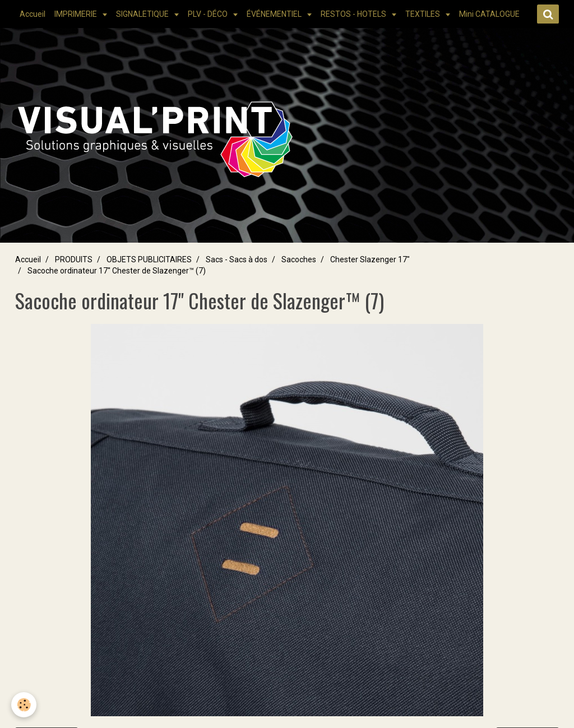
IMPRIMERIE (77, 14)
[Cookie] (24, 705)
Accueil (33, 14)
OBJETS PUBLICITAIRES (149, 259)
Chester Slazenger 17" (370, 259)
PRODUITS (74, 259)
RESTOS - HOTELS (354, 14)
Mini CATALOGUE (489, 14)
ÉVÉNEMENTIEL (275, 14)
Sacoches (299, 259)
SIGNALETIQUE (143, 14)
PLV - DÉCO (209, 14)
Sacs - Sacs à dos (237, 259)
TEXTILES (423, 14)
